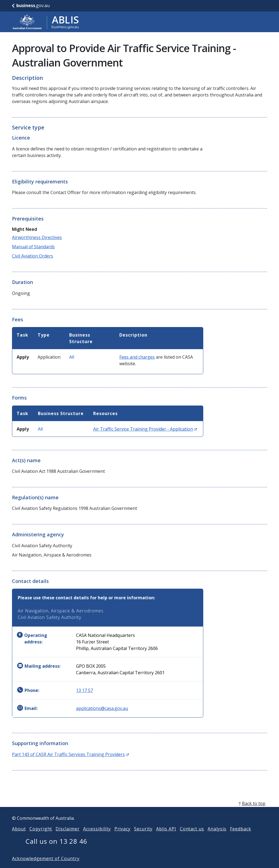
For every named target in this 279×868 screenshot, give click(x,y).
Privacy (123, 837)
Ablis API (166, 837)
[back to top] (139, 812)
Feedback (241, 837)
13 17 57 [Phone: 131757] (84, 690)
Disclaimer (68, 837)
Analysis (217, 837)
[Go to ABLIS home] (46, 22)
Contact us (192, 837)
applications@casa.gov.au (102, 708)
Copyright (41, 837)
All (72, 357)
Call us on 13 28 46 (57, 850)
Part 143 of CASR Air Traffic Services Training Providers (70, 754)
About (19, 837)
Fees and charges (137, 357)
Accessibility (97, 837)
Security (143, 837)
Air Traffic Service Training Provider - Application (145, 429)
